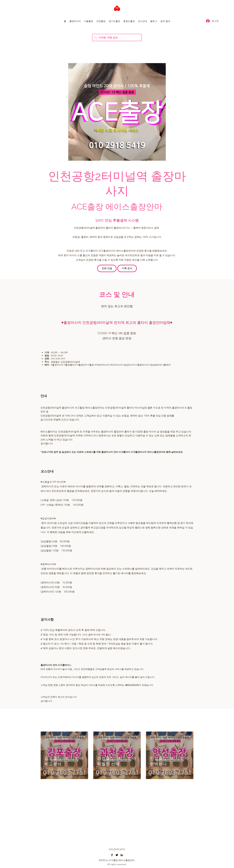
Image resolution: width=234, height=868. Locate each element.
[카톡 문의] (127, 268)
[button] (75, 21)
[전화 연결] (107, 268)
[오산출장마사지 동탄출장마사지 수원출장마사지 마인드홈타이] (112, 855)
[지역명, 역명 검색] (117, 38)
